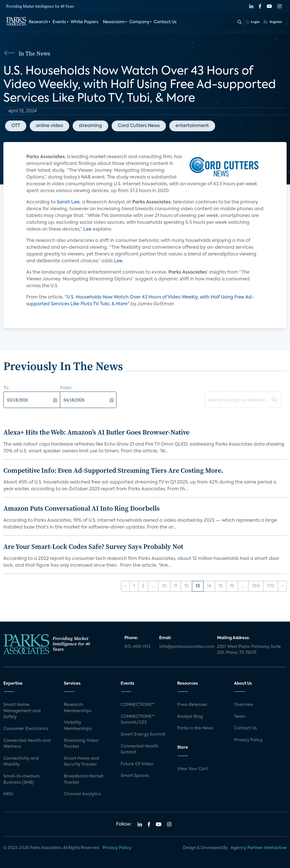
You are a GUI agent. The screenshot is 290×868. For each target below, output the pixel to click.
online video (49, 126)
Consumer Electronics (26, 729)
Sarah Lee (68, 202)
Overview (244, 705)
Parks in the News (195, 728)
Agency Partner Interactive (259, 848)
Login (253, 22)
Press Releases (192, 705)
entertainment (192, 126)
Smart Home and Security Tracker (81, 762)
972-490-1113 (137, 647)
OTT (16, 126)
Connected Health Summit (140, 749)
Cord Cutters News (139, 126)
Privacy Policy (248, 740)
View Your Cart (192, 769)
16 (232, 586)
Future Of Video (137, 764)
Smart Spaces (135, 776)
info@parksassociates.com (185, 647)
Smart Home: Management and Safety (22, 711)
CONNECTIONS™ (138, 705)
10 (164, 586)
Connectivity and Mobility (21, 762)
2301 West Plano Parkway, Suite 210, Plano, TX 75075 (249, 650)
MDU (8, 794)
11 (176, 586)
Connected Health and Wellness (27, 744)
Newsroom (114, 22)
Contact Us (165, 22)
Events (59, 22)
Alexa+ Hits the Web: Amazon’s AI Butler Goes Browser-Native (96, 432)
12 (186, 586)
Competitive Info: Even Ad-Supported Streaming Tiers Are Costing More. (113, 470)
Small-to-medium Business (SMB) (22, 779)
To (6, 388)
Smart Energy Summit (143, 734)
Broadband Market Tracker (84, 779)
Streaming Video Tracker (81, 744)
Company (139, 22)
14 (209, 586)
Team (240, 717)
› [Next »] (282, 586)
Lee (88, 229)
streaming (90, 126)
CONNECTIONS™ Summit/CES (138, 720)
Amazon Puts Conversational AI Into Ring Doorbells (82, 508)
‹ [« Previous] (125, 586)
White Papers (85, 22)
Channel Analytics (83, 794)
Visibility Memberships (78, 726)
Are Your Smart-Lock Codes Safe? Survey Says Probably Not (93, 546)
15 (221, 586)
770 (271, 586)
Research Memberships (78, 708)
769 (256, 586)
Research (38, 22)
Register (273, 22)
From (66, 388)
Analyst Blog (190, 717)
